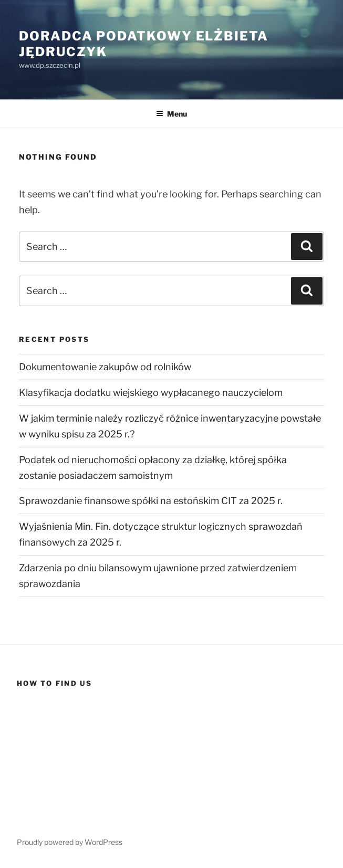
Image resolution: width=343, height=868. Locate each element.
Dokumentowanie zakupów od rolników (105, 367)
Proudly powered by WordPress (70, 842)
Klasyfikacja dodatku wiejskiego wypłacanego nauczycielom (151, 393)
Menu (171, 114)
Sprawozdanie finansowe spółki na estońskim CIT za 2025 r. (151, 501)
